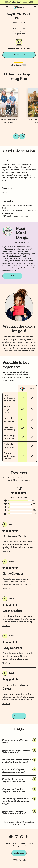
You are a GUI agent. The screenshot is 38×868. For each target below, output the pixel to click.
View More (6, 552)
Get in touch (19, 853)
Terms (30, 843)
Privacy (16, 846)
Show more (19, 716)
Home (8, 843)
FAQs (23, 824)
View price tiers (19, 34)
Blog (24, 846)
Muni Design (20, 23)
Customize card (19, 55)
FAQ (23, 843)
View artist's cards (12, 276)
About (16, 843)
